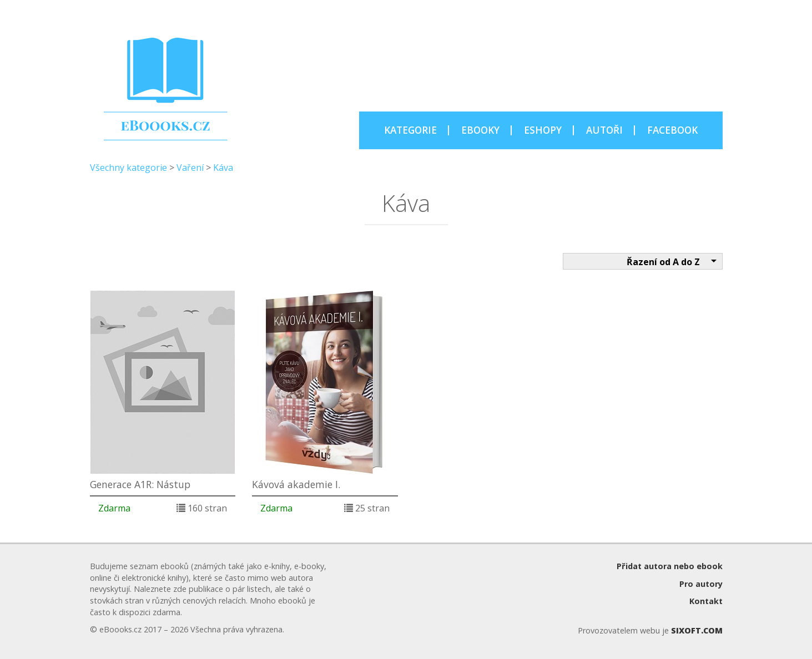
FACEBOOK (672, 130)
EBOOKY (480, 130)
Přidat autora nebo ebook (670, 566)
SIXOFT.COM (697, 630)
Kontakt (706, 601)
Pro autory (701, 584)
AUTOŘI (604, 130)
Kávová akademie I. (296, 484)
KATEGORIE (410, 130)
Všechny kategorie (128, 168)
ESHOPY (543, 130)
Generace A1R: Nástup (140, 484)
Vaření (190, 168)
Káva (223, 168)
